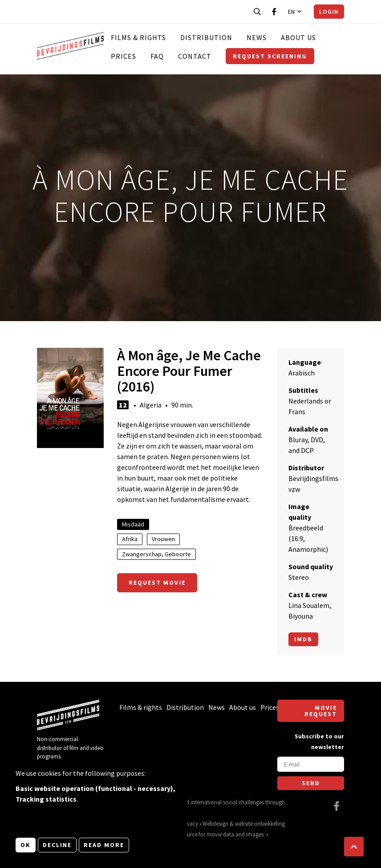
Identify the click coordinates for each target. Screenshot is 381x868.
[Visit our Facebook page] (274, 12)
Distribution (206, 37)
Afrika (130, 539)
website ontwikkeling (260, 823)
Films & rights (138, 37)
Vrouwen (163, 539)
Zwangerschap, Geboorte (156, 554)
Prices (124, 56)
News (257, 37)
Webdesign (215, 823)
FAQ (157, 56)
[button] (354, 847)
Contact (195, 56)
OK (26, 845)
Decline (57, 845)
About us (298, 37)
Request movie (157, 583)
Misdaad (133, 524)
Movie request (321, 711)
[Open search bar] (257, 12)
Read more (104, 845)
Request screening (270, 56)
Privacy (189, 823)
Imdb (303, 639)
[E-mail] (311, 764)
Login (329, 12)
